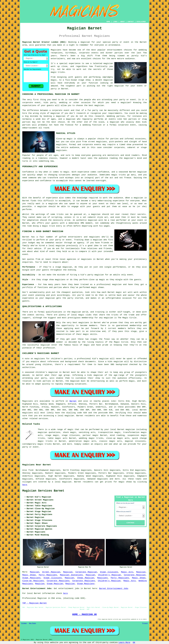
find (31, 470)
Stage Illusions (109, 572)
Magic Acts (127, 572)
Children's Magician (110, 575)
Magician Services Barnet (43, 491)
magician (69, 416)
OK (134, 642)
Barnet (73, 401)
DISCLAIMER (141, 22)
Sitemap (24, 623)
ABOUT (123, 22)
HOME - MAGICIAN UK (84, 614)
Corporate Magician (86, 572)
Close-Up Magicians (33, 581)
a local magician (62, 482)
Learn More (124, 642)
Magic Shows (29, 575)
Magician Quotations (71, 575)
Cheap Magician (86, 578)
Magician (35, 572)
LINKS (115, 22)
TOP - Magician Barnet (35, 603)
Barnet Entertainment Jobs (114, 589)
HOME (108, 22)
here (25, 485)
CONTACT (131, 22)
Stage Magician (55, 584)
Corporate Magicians (58, 581)
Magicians (28, 401)
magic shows (125, 482)
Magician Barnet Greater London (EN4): (45, 42)
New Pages (32, 623)
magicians (28, 413)
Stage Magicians (31, 578)
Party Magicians (48, 575)
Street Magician (51, 572)
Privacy (145, 623)
